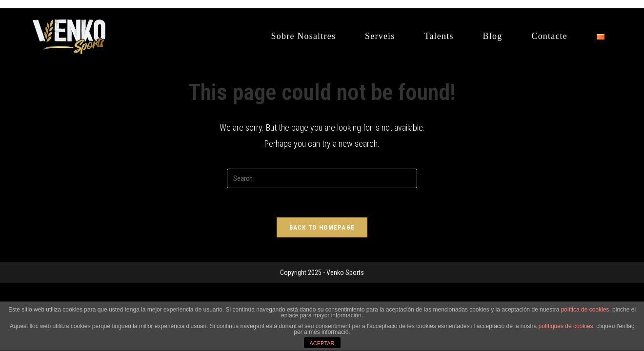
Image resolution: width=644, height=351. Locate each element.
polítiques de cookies (566, 326)
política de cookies (585, 310)
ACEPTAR (322, 343)
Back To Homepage (322, 227)
